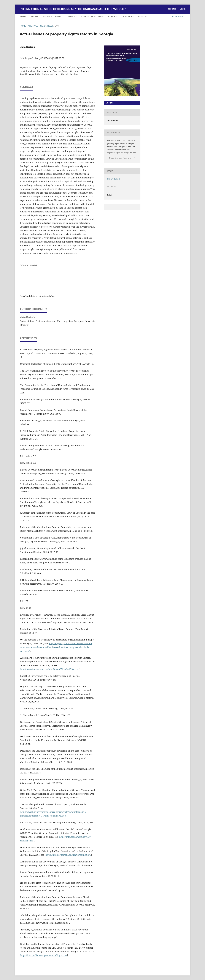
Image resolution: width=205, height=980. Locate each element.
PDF (111, 103)
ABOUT (34, 17)
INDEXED (72, 17)
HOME (23, 17)
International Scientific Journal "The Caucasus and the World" (73, 9)
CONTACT (143, 17)
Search (178, 17)
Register (172, 9)
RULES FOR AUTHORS (92, 17)
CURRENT (113, 17)
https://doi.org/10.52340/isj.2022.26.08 (45, 58)
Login (183, 9)
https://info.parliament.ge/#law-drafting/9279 (68, 855)
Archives (33, 26)
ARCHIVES (128, 17)
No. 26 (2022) (46, 26)
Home (23, 26)
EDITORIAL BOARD (52, 17)
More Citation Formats (120, 158)
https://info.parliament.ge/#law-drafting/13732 (44, 955)
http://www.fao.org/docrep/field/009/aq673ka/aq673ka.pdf (50, 669)
